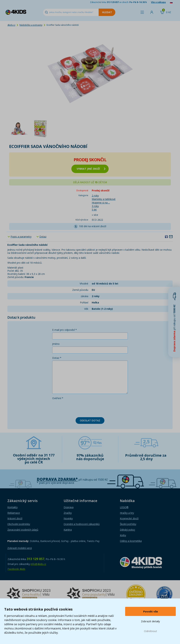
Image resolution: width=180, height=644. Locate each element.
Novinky (68, 518)
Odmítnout (150, 631)
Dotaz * (57, 358)
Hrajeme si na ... (101, 203)
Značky (68, 513)
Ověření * (58, 398)
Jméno (56, 344)
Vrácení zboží (15, 518)
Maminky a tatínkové (104, 199)
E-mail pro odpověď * (65, 330)
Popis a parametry (21, 237)
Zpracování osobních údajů (23, 530)
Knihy (123, 535)
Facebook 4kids (16, 569)
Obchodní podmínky (19, 524)
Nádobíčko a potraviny (31, 25)
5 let (94, 210)
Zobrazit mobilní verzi (20, 548)
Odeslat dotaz (90, 420)
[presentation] (79, 408)
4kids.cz (11, 25)
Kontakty (12, 507)
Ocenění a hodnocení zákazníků (82, 524)
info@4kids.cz (38, 564)
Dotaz (43, 237)
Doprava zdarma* (57, 479)
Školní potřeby (128, 524)
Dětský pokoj (127, 530)
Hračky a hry (127, 513)
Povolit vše (151, 611)
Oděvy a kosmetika (131, 541)
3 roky (95, 206)
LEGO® (124, 507)
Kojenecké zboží (129, 518)
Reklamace (14, 513)
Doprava (69, 507)
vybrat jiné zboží (91, 169)
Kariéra (68, 530)
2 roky (95, 196)
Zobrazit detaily (150, 621)
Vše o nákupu (158, 2)
